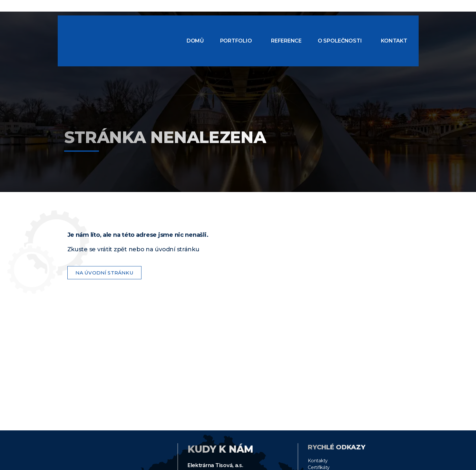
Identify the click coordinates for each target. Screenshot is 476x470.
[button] (238, 41)
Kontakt (394, 41)
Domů (195, 41)
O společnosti (340, 41)
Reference (286, 41)
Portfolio (236, 41)
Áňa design (402, 464)
